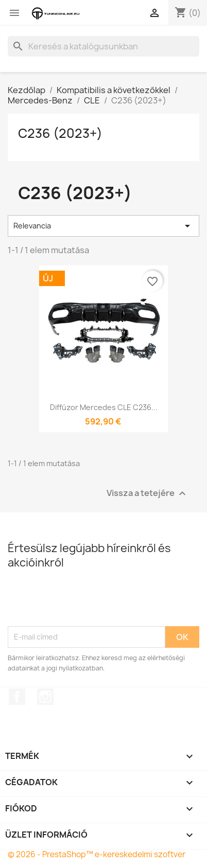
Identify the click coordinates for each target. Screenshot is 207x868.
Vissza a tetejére (148, 493)
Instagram (45, 697)
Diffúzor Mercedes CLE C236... (104, 407)
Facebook (17, 697)
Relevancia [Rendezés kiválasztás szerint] (104, 226)
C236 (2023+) (60, 133)
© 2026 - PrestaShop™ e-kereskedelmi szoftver (97, 854)
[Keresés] (104, 46)
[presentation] (86, 601)
